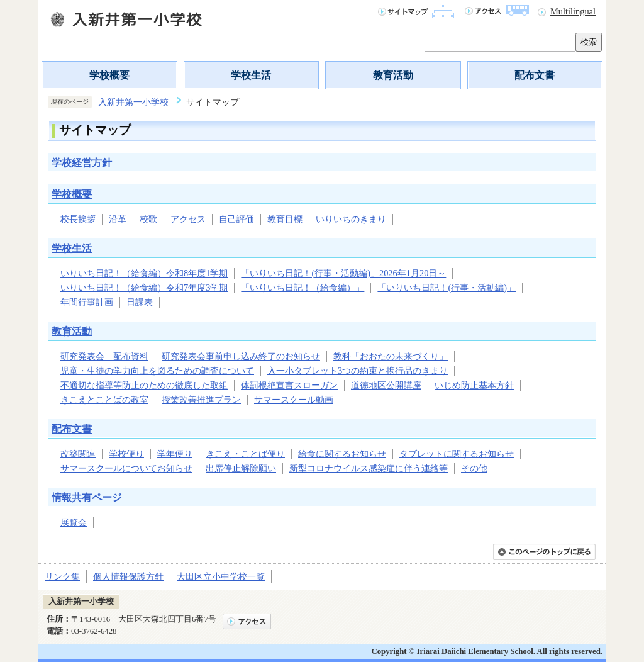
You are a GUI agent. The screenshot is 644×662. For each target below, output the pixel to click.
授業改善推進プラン (201, 400)
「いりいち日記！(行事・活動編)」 (447, 288)
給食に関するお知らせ (342, 454)
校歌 (148, 219)
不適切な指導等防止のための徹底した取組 (144, 385)
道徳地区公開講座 (386, 385)
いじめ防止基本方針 (474, 385)
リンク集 (62, 576)
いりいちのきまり (351, 219)
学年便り (175, 454)
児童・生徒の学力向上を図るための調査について (157, 371)
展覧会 (74, 522)
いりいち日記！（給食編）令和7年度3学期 (144, 288)
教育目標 (285, 219)
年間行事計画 (87, 302)
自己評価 (236, 219)
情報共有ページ (87, 497)
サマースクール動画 (294, 400)
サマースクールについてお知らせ (126, 468)
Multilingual (573, 11)
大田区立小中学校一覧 (221, 576)
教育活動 (393, 75)
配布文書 (535, 75)
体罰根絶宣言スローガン (289, 385)
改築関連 (78, 454)
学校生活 (251, 75)
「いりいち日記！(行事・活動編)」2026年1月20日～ (343, 273)
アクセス (188, 219)
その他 (474, 468)
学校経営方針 (82, 163)
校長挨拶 (78, 219)
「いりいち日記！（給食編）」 (303, 288)
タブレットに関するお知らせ (457, 454)
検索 (589, 42)
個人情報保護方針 (128, 576)
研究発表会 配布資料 (104, 356)
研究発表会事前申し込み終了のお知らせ (241, 356)
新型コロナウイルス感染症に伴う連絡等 (369, 468)
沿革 (118, 219)
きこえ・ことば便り (245, 454)
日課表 (140, 302)
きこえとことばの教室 (104, 400)
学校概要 (109, 75)
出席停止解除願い (241, 468)
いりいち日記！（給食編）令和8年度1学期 (144, 273)
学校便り (126, 454)
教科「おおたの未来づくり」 (391, 356)
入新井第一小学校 (133, 102)
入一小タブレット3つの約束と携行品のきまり (358, 371)
